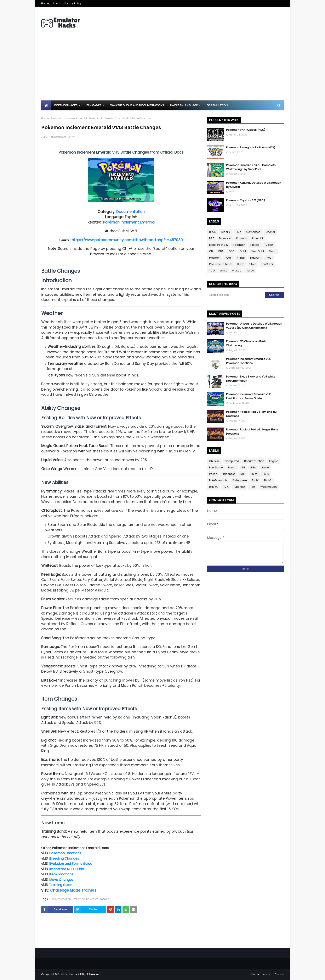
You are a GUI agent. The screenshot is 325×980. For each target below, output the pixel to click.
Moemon (215, 258)
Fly (46, 137)
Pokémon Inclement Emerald (129, 222)
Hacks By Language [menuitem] (184, 105)
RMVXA (213, 487)
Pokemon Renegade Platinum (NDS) (251, 147)
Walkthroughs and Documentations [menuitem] (137, 105)
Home (45, 3)
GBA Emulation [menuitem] (217, 105)
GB (211, 251)
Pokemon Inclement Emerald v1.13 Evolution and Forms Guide (249, 396)
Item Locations (61, 874)
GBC (232, 251)
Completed (253, 232)
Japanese (229, 474)
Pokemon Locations (65, 853)
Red (269, 258)
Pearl (229, 258)
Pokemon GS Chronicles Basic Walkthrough (246, 343)
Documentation (130, 212)
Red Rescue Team (221, 264)
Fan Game (216, 467)
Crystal (270, 232)
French (232, 467)
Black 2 (226, 232)
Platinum (256, 258)
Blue (238, 232)
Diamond (225, 238)
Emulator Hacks (67, 974)
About (57, 3)
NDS (243, 474)
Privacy (279, 974)
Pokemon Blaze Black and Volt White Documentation (251, 379)
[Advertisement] (162, 69)
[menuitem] (46, 105)
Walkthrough (269, 487)
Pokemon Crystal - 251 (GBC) (246, 200)
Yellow (250, 271)
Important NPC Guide (67, 869)
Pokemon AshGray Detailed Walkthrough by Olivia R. (254, 185)
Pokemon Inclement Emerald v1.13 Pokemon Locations (249, 361)
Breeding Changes (64, 858)
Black (213, 232)
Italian (213, 474)
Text (253, 487)
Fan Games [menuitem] (94, 105)
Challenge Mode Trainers (73, 890)
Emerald (258, 238)
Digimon (242, 238)
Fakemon (239, 245)
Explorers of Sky (219, 245)
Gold (243, 251)
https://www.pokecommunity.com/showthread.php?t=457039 (127, 240)
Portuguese (240, 480)
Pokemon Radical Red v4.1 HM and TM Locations (251, 414)
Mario (273, 251)
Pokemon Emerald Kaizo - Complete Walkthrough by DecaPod (251, 167)
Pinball (241, 258)
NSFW (254, 474)
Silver (252, 264)
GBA (221, 251)
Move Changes (61, 880)
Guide (265, 467)
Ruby (241, 264)
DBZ (212, 238)
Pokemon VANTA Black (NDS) (246, 130)
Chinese (214, 461)
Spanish (240, 487)
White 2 (237, 271)
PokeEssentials (218, 480)
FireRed (255, 245)
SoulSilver (267, 264)
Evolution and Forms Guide (71, 864)
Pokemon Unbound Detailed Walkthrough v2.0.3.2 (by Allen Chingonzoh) (254, 326)
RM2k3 (268, 480)
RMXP (226, 487)
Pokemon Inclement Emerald (69, 118)
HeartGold (257, 251)
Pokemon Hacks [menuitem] (66, 105)
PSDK (266, 474)
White (223, 271)
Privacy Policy (73, 3)
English (274, 461)
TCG (212, 271)
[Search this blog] (236, 295)
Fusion (269, 245)
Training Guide (61, 885)
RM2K (255, 480)
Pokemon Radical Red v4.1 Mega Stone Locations (252, 432)
